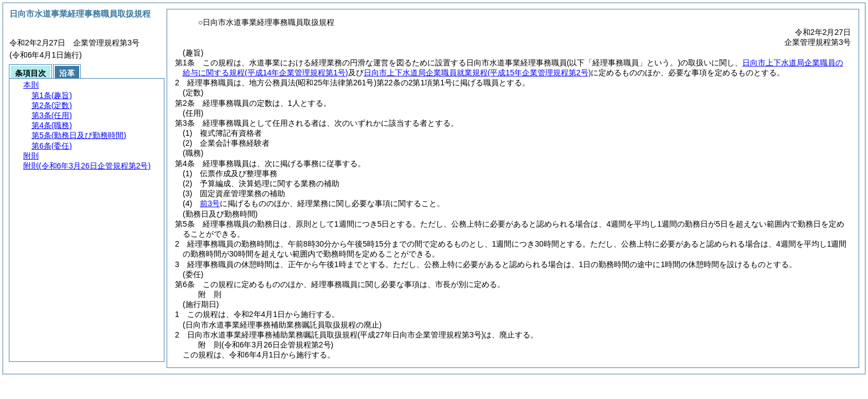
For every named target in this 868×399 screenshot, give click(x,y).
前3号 (210, 203)
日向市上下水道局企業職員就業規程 (477, 73)
